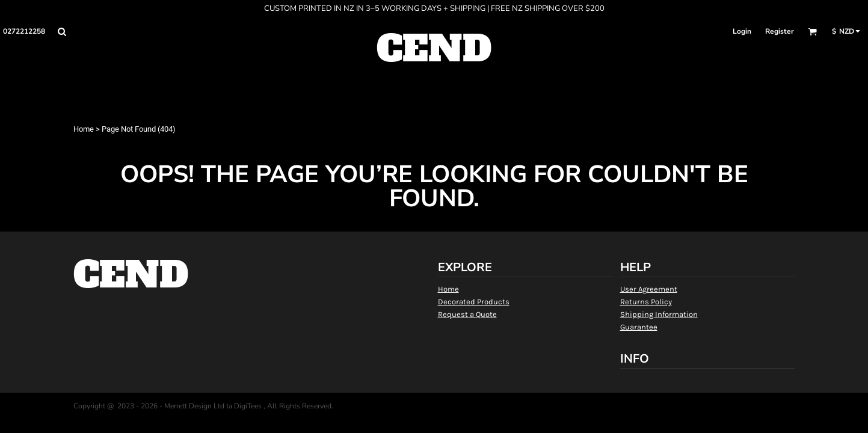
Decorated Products (474, 302)
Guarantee (639, 327)
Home (84, 129)
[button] (62, 32)
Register (780, 31)
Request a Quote (467, 314)
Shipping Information (659, 314)
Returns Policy (646, 302)
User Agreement (649, 289)
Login (742, 31)
